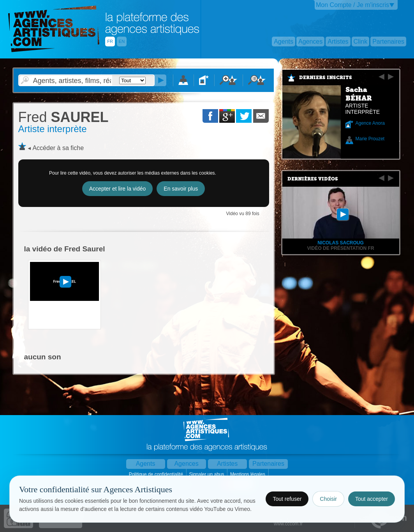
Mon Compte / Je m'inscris (352, 5)
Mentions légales (248, 474)
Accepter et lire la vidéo (118, 189)
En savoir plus (181, 189)
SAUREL (63, 117)
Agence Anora (370, 123)
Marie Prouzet (370, 139)
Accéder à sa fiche (58, 148)
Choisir (328, 499)
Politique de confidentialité (157, 474)
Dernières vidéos (313, 179)
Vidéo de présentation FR (340, 248)
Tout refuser (287, 499)
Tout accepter (372, 499)
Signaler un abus (207, 474)
